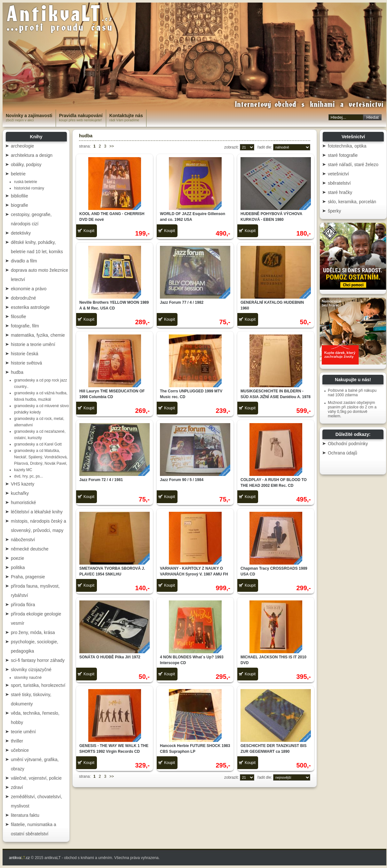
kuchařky (20, 493)
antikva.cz (19, 858)
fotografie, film (25, 326)
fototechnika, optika (347, 146)
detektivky (21, 233)
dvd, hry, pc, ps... (28, 476)
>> (112, 146)
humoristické (24, 502)
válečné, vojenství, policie (36, 778)
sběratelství (339, 183)
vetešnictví (338, 174)
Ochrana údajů (343, 453)
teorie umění (23, 732)
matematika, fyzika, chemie (38, 335)
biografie (20, 205)
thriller (17, 741)
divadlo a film (24, 261)
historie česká (25, 354)
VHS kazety (23, 484)
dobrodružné (24, 298)
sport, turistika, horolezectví (38, 685)
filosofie (18, 317)
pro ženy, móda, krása (33, 632)
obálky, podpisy (26, 165)
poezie (17, 558)
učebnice (20, 750)
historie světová (26, 363)
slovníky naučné (28, 678)
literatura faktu (25, 815)
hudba (17, 372)
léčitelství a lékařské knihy (37, 512)
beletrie (18, 174)
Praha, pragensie (28, 577)
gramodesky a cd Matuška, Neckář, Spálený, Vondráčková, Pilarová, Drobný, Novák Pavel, (41, 457)
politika (18, 567)
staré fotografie (343, 155)
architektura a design (32, 155)
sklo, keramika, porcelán (352, 202)
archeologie (22, 146)
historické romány (29, 188)
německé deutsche (30, 549)
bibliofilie (20, 196)
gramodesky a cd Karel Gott (38, 444)
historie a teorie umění (33, 344)
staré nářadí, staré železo (353, 165)
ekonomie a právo (29, 289)
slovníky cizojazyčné (31, 670)
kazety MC (23, 470)
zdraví (17, 787)
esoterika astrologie (30, 307)
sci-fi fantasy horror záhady (38, 660)
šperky (334, 211)
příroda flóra (23, 605)
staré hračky (340, 192)
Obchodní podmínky (348, 444)
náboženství (23, 540)
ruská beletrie (26, 182)
